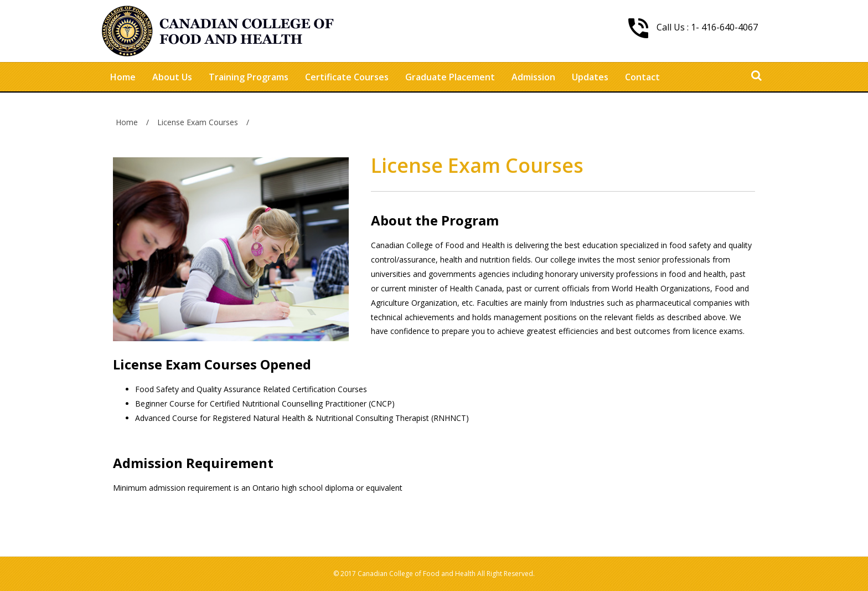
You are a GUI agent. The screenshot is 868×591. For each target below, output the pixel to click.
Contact (642, 77)
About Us (172, 77)
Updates (590, 77)
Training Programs (249, 77)
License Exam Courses (198, 122)
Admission (533, 77)
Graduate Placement (450, 77)
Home (123, 77)
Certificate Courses (347, 77)
